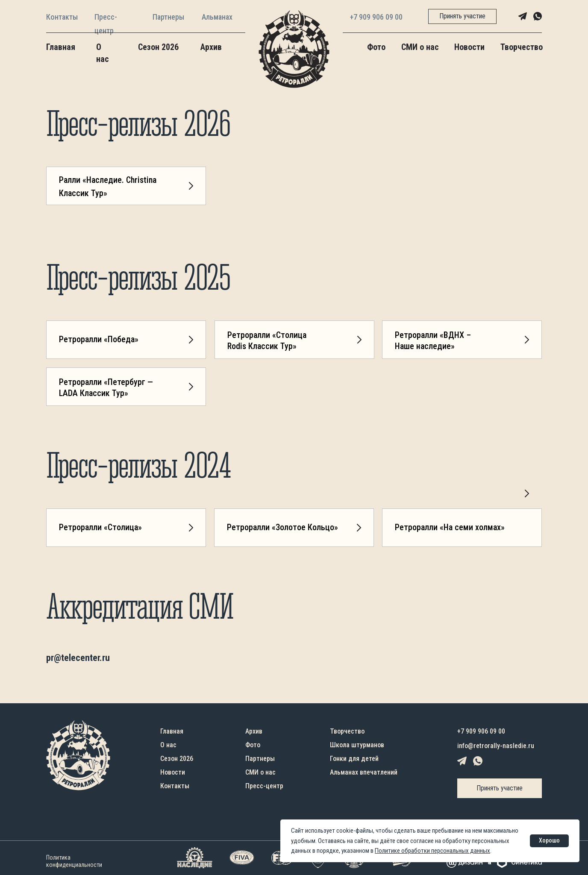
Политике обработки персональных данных (432, 851)
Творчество (522, 47)
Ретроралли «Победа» (99, 339)
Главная (61, 47)
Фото (376, 47)
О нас (168, 745)
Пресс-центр (264, 786)
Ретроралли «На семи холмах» (450, 527)
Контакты (62, 17)
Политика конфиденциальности (74, 861)
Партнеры (168, 17)
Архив (211, 47)
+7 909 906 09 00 (376, 17)
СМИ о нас (420, 47)
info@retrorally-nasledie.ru (496, 746)
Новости (469, 47)
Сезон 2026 (158, 47)
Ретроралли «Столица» (100, 527)
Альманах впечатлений (364, 772)
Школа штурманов (357, 745)
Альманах (217, 17)
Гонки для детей (354, 759)
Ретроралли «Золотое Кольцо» (282, 527)
